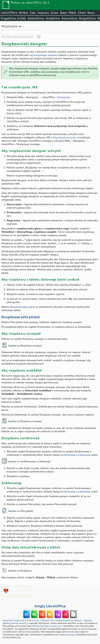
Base (64, 13)
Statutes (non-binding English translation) (61, 620)
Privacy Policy (33, 620)
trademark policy (67, 635)
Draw (54, 13)
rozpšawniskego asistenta (43, 55)
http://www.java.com (65, 137)
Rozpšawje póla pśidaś (22, 307)
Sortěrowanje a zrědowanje (75, 455)
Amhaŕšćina (36, 18)
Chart (82, 13)
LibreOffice (9, 13)
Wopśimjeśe (9, 26)
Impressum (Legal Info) (14, 620)
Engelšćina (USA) (13, 18)
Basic (91, 13)
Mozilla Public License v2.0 (49, 626)
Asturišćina (69, 18)
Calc (33, 13)
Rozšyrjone (64, 97)
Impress (43, 13)
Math (72, 13)
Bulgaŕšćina (87, 18)
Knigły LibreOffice (50, 606)
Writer (23, 13)
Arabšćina (53, 18)
